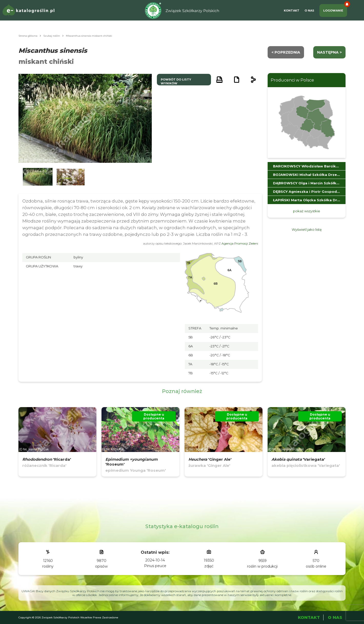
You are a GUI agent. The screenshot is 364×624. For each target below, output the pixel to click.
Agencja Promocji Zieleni (240, 243)
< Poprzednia (286, 52)
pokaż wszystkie (307, 211)
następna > (329, 52)
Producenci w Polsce (292, 80)
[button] (38, 177)
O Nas (309, 11)
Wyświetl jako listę (307, 229)
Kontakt (292, 11)
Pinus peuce (155, 566)
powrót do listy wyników (176, 81)
